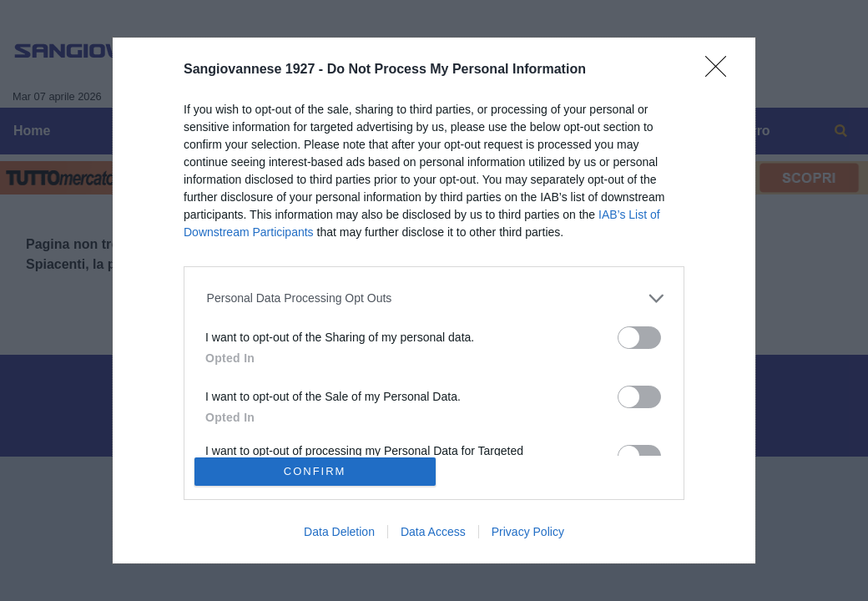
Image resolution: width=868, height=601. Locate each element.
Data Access (433, 532)
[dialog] (434, 300)
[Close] (721, 72)
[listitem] (434, 298)
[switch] (639, 338)
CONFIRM (315, 471)
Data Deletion (339, 532)
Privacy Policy (528, 532)
